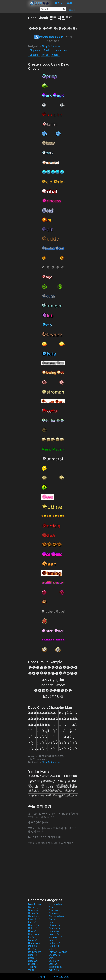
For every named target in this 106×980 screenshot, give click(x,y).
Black (33, 907)
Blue (53, 907)
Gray (32, 931)
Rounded (35, 952)
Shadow (55, 955)
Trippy (33, 967)
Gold (33, 928)
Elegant (34, 919)
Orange (34, 943)
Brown (33, 910)
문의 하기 (42, 977)
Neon (53, 940)
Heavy (33, 934)
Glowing (55, 925)
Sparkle (54, 961)
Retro (53, 949)
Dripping (34, 55)
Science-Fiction (58, 952)
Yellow (54, 970)
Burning (54, 910)
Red (32, 949)
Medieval (55, 937)
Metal (33, 940)
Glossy (34, 925)
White (33, 970)
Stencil (33, 964)
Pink (33, 946)
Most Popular (35, 904)
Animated (55, 904)
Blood (45, 55)
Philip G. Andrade (51, 46)
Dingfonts (35, 50)
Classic (34, 916)
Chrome (55, 913)
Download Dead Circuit (49, 37)
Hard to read (61, 50)
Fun (32, 922)
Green (54, 931)
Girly (52, 922)
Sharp (55, 55)
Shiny (53, 958)
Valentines (56, 967)
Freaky (47, 50)
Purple (54, 946)
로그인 (72, 10)
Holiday (54, 934)
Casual (33, 913)
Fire (52, 919)
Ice (31, 937)
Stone (53, 964)
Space (33, 961)
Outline (54, 943)
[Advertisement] (14, 60)
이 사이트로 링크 (60, 977)
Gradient (54, 928)
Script (33, 955)
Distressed (56, 916)
